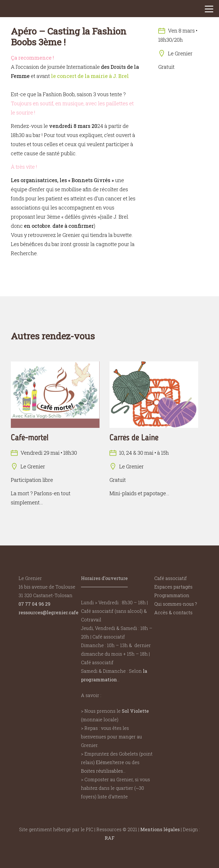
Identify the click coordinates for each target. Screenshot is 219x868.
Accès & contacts (173, 612)
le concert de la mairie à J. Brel (90, 76)
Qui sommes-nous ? (176, 604)
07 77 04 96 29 (35, 604)
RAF (109, 838)
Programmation (172, 595)
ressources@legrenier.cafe (48, 612)
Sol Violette (135, 711)
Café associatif (171, 578)
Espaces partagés (173, 587)
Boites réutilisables (102, 771)
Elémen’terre (110, 762)
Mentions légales (160, 829)
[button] (209, 10)
